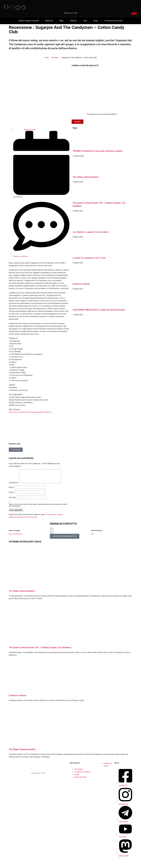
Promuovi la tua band (114, 21)
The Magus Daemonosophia (22, 752)
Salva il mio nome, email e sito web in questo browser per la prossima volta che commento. (38, 508)
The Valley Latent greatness (86, 177)
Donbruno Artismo (81, 284)
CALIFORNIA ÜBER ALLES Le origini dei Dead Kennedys (99, 310)
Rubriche (49, 21)
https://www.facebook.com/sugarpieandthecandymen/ (30, 412)
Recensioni (55, 58)
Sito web (12, 500)
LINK (92, 537)
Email (12, 495)
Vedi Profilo (16, 450)
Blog (61, 21)
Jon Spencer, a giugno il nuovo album (91, 232)
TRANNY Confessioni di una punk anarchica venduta (98, 151)
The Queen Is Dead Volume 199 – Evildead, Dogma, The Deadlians (40, 650)
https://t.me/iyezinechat (15, 537)
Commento (14, 485)
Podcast (73, 21)
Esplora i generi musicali (29, 21)
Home (47, 58)
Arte (85, 21)
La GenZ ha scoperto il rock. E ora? (89, 258)
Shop (96, 21)
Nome (12, 490)
